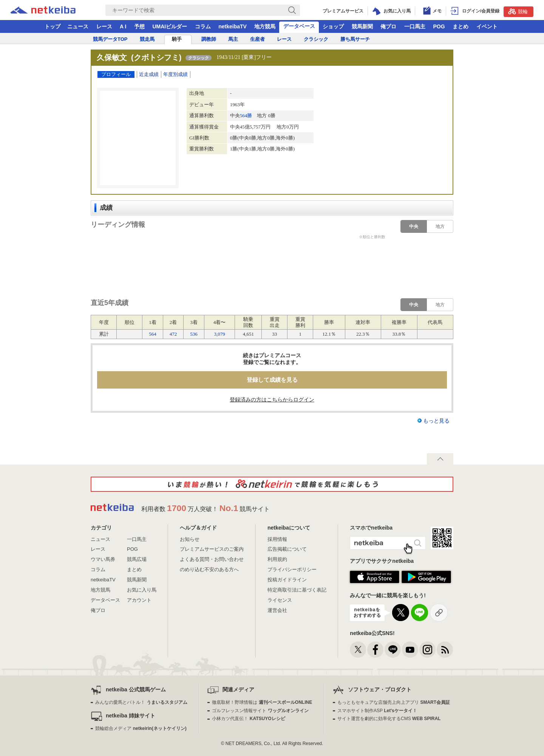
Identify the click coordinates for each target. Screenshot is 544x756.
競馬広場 (137, 559)
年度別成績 (175, 74)
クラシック (316, 39)
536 (194, 334)
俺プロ (388, 26)
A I (123, 26)
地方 (440, 226)
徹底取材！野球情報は (262, 702)
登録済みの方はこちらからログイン (272, 400)
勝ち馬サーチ (355, 39)
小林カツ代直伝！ (248, 719)
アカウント (139, 600)
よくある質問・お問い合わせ (212, 559)
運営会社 (277, 610)
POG (439, 26)
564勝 (246, 115)
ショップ (333, 26)
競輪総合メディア (141, 728)
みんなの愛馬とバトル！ (141, 702)
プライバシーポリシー (292, 569)
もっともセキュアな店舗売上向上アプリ (394, 702)
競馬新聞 (362, 26)
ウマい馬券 (103, 559)
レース (104, 26)
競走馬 (147, 39)
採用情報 (277, 539)
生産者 (257, 39)
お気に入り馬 (142, 590)
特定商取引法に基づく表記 (297, 590)
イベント (487, 26)
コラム (203, 26)
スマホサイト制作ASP (377, 711)
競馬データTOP (110, 39)
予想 (139, 26)
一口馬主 (415, 26)
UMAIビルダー (170, 26)
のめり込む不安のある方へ (209, 569)
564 (153, 334)
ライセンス (280, 600)
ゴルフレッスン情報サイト (260, 711)
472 (173, 334)
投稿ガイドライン (287, 580)
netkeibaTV (233, 26)
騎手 (177, 39)
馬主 (233, 39)
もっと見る (436, 421)
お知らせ (190, 539)
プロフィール (116, 74)
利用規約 (277, 559)
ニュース (78, 26)
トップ (53, 26)
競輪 (518, 11)
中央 (414, 226)
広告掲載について (287, 549)
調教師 (209, 39)
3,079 (219, 334)
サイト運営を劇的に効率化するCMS (389, 719)
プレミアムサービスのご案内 (212, 549)
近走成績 (149, 74)
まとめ (461, 26)
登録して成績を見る (272, 380)
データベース (299, 26)
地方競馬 (265, 26)
